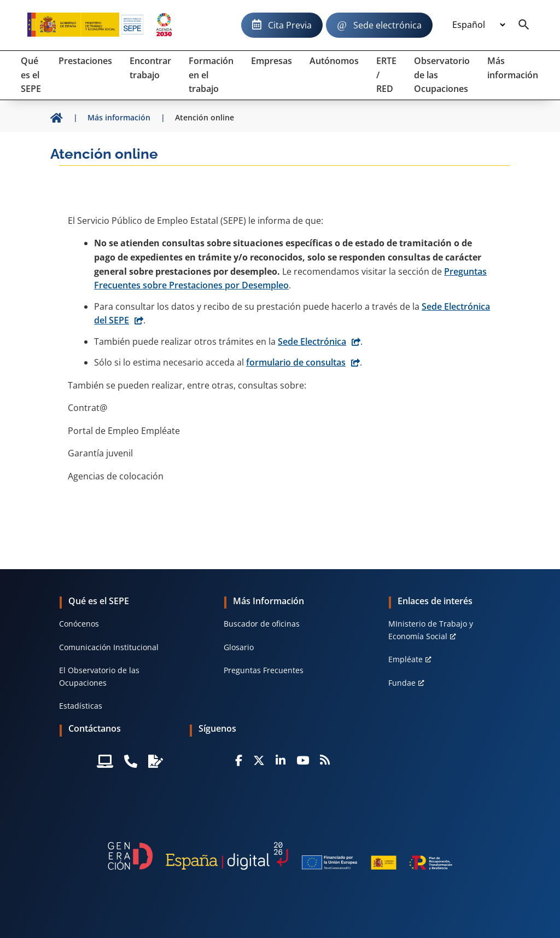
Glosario (239, 647)
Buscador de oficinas (262, 624)
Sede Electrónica (312, 341)
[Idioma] (479, 25)
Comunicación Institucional (109, 647)
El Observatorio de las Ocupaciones (99, 676)
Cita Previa (290, 25)
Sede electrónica (387, 25)
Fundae (402, 683)
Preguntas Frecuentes (264, 670)
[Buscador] (524, 25)
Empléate (406, 659)
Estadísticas (81, 706)
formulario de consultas (296, 362)
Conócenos (79, 624)
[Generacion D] (280, 856)
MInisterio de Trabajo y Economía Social (431, 630)
